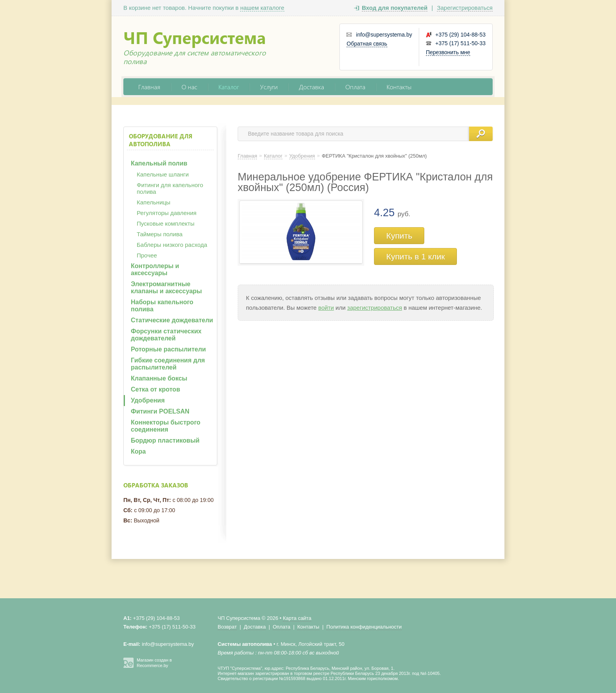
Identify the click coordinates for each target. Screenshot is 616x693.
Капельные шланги (163, 174)
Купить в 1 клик (415, 256)
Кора (138, 451)
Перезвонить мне (448, 52)
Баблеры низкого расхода (172, 245)
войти (326, 308)
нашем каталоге (262, 8)
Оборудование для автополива (161, 140)
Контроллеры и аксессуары (155, 269)
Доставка (312, 87)
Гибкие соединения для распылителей (168, 364)
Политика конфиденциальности (364, 627)
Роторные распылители (168, 349)
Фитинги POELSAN (160, 411)
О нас (189, 87)
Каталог (229, 87)
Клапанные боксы (159, 378)
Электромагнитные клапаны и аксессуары (166, 288)
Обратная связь (367, 44)
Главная (149, 87)
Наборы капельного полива (162, 306)
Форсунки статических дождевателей (166, 335)
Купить (399, 236)
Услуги (269, 87)
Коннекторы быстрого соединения (166, 426)
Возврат (227, 627)
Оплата (355, 87)
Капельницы (154, 202)
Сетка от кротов (155, 389)
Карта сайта (297, 618)
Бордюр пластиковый (165, 440)
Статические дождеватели (172, 320)
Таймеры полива (160, 234)
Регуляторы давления (167, 213)
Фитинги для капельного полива (170, 188)
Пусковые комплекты (166, 223)
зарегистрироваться (375, 308)
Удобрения (148, 400)
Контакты (399, 87)
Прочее (147, 255)
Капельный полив (159, 163)
